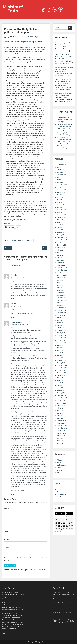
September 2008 (62, 343)
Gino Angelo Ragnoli (63, 124)
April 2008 (60, 355)
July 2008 (60, 348)
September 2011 (62, 275)
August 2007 (61, 375)
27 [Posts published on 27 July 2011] (62, 529)
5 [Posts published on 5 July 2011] (59, 520)
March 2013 (61, 230)
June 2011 (60, 283)
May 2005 (60, 443)
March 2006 (61, 418)
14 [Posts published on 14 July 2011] (64, 523)
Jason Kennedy (17, 322)
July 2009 (60, 320)
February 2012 (62, 263)
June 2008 (60, 350)
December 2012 (62, 237)
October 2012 (61, 242)
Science (59, 470)
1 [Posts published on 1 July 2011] (67, 517)
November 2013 (62, 212)
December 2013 (62, 210)
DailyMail (14, 240)
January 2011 (61, 295)
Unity (19, 265)
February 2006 (62, 421)
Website (7, 548)
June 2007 (60, 380)
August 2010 (61, 303)
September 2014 (62, 190)
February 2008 (62, 360)
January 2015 (61, 182)
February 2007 (62, 390)
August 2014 (61, 192)
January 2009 (61, 333)
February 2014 (62, 205)
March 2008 (61, 358)
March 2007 (61, 388)
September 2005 (62, 433)
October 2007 (61, 370)
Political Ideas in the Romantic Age (15, 54)
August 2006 (61, 406)
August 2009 (61, 318)
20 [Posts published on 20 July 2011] (62, 526)
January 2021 (61, 172)
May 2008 (60, 353)
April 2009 (60, 325)
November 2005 (62, 428)
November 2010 (62, 300)
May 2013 (60, 225)
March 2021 (61, 170)
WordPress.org (62, 497)
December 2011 (62, 268)
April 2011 (60, 288)
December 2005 (62, 426)
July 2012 (60, 250)
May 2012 (60, 255)
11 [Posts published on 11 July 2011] (56, 523)
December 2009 (62, 310)
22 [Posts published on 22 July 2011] (67, 526)
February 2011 (62, 293)
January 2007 (61, 393)
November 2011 (62, 270)
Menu (4, 3)
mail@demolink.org (63, 609)
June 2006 (60, 411)
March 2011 (61, 290)
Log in (59, 489)
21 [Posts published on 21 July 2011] (64, 526)
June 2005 (60, 441)
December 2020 (62, 175)
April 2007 (60, 385)
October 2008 (61, 340)
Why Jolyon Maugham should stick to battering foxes (65, 146)
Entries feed (61, 492)
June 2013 (60, 222)
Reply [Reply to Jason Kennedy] (13, 494)
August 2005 (61, 436)
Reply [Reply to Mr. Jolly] (13, 299)
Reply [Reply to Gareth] (13, 317)
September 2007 (62, 373)
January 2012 (61, 265)
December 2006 (62, 395)
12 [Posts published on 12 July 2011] (59, 523)
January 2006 (61, 423)
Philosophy (30, 240)
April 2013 (60, 227)
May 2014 (60, 197)
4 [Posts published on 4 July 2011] (56, 520)
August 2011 (61, 278)
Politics (32, 37)
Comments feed (62, 494)
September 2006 (62, 403)
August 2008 (61, 345)
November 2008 (62, 338)
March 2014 (61, 202)
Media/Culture (25, 37)
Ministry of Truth (13, 9)
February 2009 (62, 330)
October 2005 (61, 431)
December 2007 (62, 365)
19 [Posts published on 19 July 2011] (59, 526)
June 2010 (60, 305)
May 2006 (60, 413)
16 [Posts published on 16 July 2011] (69, 523)
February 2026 (62, 165)
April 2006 (60, 416)
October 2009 (61, 315)
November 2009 (62, 313)
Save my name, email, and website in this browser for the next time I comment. (25, 559)
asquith (19, 270)
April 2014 (60, 200)
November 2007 (62, 368)
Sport (59, 473)
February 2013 (62, 232)
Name (6, 531)
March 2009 (61, 328)
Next (45, 248)
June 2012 (60, 253)
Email (6, 540)
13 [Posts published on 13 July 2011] (62, 523)
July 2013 (60, 220)
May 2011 (60, 285)
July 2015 (60, 177)
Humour (59, 463)
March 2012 (61, 260)
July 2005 (60, 438)
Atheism (60, 460)
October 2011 (61, 273)
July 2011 (60, 280)
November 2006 (62, 398)
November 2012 (62, 240)
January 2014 (61, 207)
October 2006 (61, 401)
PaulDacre (21, 240)
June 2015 (60, 180)
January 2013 (61, 235)
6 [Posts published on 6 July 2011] (62, 520)
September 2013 (62, 215)
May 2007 (60, 383)
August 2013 (61, 217)
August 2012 (61, 248)
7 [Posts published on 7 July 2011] (64, 520)
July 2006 (60, 408)
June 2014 (60, 195)
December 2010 (62, 298)
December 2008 (62, 335)
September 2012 (62, 245)
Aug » (61, 531)
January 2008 (61, 363)
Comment (8, 508)
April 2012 (60, 258)
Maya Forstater (62, 137)
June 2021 (60, 167)
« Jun (57, 531)
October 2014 (61, 187)
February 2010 (62, 308)
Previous (8, 248)
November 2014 (62, 185)
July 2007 (60, 378)
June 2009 (60, 323)
